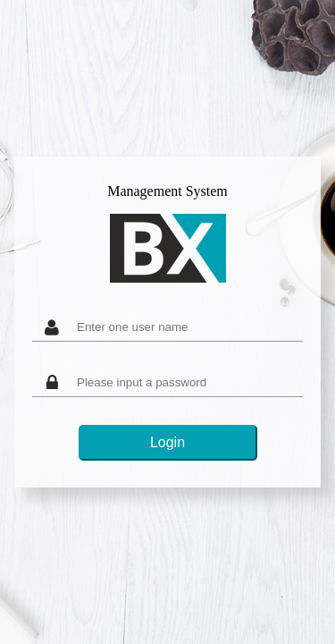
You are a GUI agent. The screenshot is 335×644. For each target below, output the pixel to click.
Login (167, 442)
